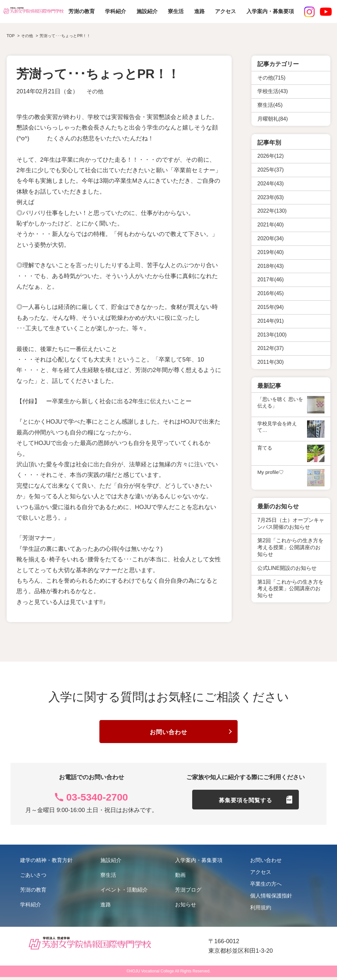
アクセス (225, 11)
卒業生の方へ (266, 887)
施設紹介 (147, 11)
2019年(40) (271, 252)
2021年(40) (271, 225)
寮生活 (176, 11)
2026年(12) (271, 156)
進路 (199, 11)
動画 (180, 878)
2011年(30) (271, 362)
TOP (11, 36)
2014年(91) (271, 321)
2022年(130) (272, 211)
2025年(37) (271, 170)
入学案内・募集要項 (270, 11)
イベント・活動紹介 (124, 893)
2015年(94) (271, 307)
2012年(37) (271, 348)
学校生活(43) (272, 91)
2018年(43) (271, 266)
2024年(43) (271, 184)
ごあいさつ (33, 878)
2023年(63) (271, 197)
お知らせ (186, 908)
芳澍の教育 (82, 11)
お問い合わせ (168, 734)
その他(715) (271, 78)
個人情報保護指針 (271, 899)
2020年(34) (271, 238)
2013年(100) (272, 335)
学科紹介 (116, 11)
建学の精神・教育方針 (46, 863)
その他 (95, 91)
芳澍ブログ (188, 893)
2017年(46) (271, 280)
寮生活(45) (270, 105)
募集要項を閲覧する (246, 805)
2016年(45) (271, 293)
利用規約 (261, 910)
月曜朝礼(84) (272, 119)
